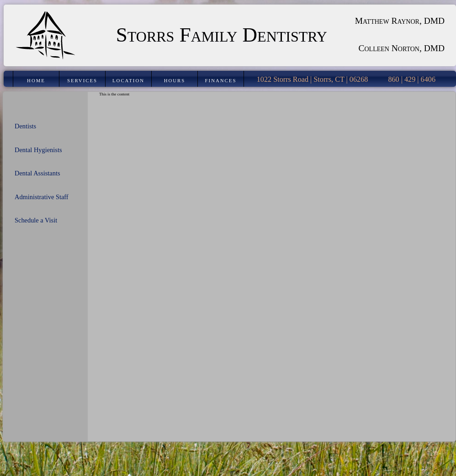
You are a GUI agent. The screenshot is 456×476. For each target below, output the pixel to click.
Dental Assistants (37, 173)
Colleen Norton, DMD (402, 48)
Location (128, 80)
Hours (175, 80)
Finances (221, 80)
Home (36, 80)
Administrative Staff (42, 197)
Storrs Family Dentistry (222, 35)
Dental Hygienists (38, 150)
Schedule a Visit (36, 220)
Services (82, 80)
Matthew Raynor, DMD (400, 21)
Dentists (25, 126)
